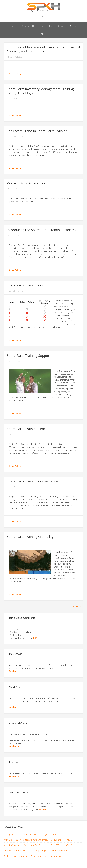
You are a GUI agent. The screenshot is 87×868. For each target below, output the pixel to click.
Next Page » (78, 607)
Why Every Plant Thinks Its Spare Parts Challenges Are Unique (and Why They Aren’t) (40, 840)
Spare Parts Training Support (29, 355)
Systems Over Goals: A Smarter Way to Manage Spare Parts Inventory (34, 856)
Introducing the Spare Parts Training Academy (42, 230)
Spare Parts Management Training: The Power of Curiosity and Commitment (43, 49)
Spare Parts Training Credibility (30, 537)
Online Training (15, 74)
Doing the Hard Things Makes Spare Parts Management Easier (31, 834)
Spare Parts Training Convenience (32, 481)
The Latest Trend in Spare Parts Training (37, 131)
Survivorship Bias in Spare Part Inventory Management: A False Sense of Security (39, 851)
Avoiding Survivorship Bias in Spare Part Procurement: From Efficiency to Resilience (40, 845)
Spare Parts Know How (43, 7)
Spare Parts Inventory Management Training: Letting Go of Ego (41, 91)
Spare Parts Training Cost (26, 285)
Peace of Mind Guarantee (26, 183)
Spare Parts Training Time (26, 429)
